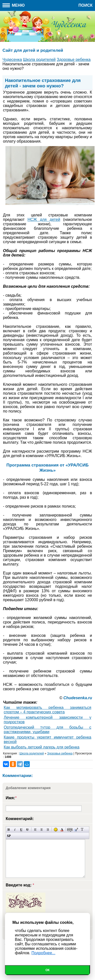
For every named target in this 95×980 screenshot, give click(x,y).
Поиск (85, 5)
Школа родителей (32, 753)
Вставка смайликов (56, 830)
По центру (42, 830)
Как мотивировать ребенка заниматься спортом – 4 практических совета (47, 710)
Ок (47, 970)
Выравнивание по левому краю (35, 830)
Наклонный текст (15, 830)
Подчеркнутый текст (21, 830)
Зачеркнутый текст (27, 830)
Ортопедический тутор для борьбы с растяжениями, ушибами (47, 730)
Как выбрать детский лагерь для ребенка (42, 747)
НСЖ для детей (44, 219)
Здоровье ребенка (60, 753)
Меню (14, 5)
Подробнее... (43, 953)
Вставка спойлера (9, 836)
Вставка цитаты (76, 830)
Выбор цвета (62, 830)
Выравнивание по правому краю (48, 830)
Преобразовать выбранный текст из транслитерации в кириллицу (82, 830)
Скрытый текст (70, 830)
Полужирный (9, 830)
